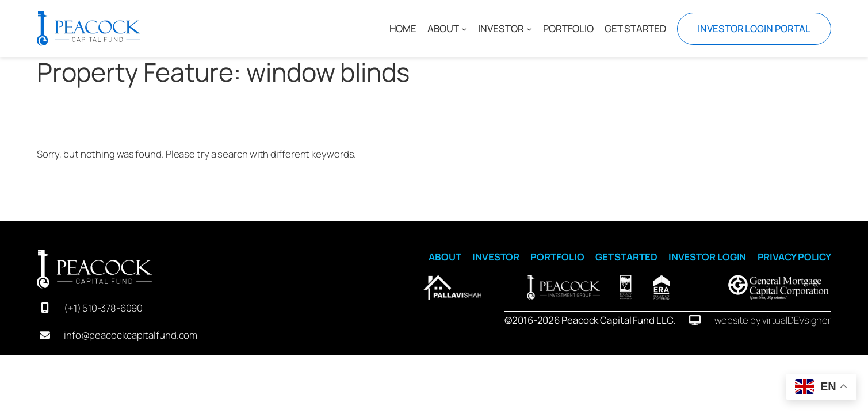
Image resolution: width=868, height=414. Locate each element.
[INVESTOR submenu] (529, 29)
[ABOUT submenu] (464, 29)
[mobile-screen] (45, 308)
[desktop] (695, 320)
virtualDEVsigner (797, 320)
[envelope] (45, 335)
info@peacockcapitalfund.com (131, 335)
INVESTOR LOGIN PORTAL (754, 28)
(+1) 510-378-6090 (103, 308)
